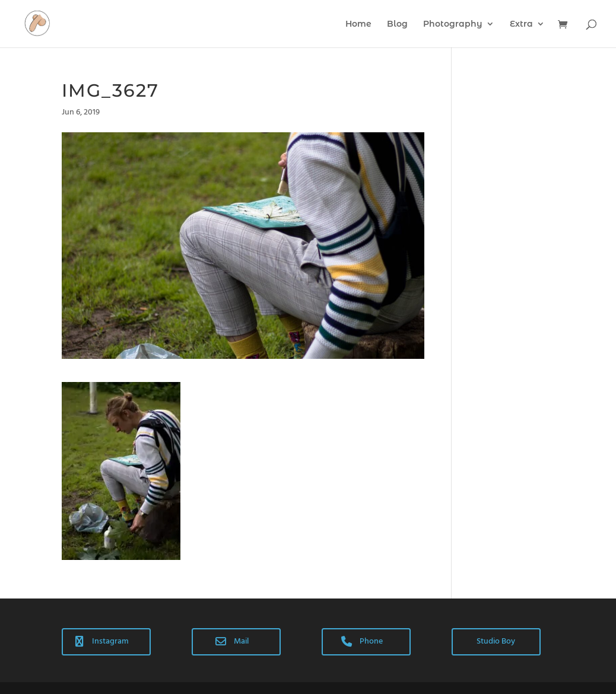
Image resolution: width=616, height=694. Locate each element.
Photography (453, 24)
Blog (397, 24)
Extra (521, 24)
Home (358, 24)
